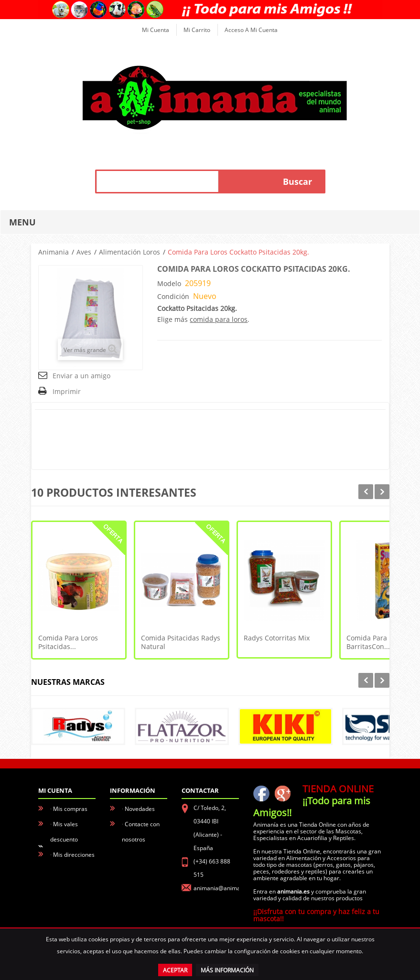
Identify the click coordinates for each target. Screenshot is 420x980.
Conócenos (140, 870)
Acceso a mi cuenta (251, 30)
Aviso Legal (140, 855)
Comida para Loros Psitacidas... (68, 642)
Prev (366, 492)
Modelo (169, 283)
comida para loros (219, 319)
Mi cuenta (156, 30)
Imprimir (67, 391)
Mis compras (70, 809)
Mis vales (65, 900)
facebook (261, 793)
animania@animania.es (225, 888)
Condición (173, 296)
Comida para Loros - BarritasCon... (378, 642)
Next (382, 492)
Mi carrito (197, 30)
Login (60, 916)
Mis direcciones (74, 855)
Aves (84, 252)
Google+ (282, 793)
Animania (54, 252)
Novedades (140, 809)
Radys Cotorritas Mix (277, 638)
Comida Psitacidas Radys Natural (181, 642)
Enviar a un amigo (81, 376)
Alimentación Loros (129, 252)
